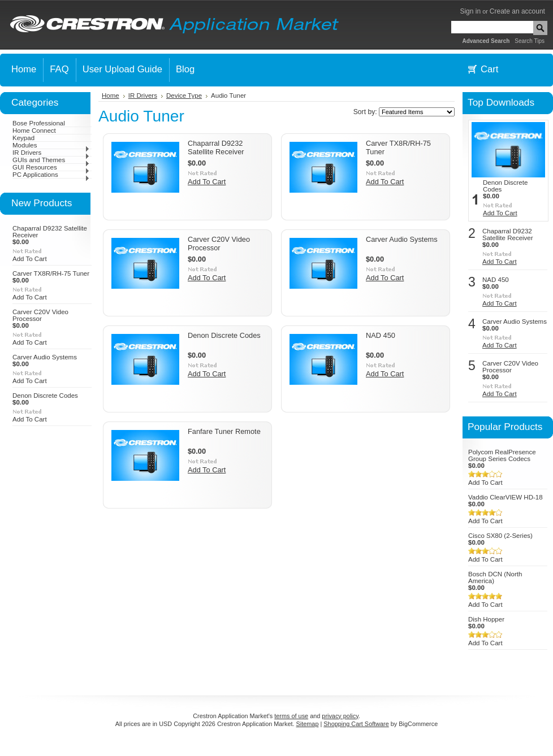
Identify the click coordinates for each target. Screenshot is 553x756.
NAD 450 (381, 335)
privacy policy (340, 716)
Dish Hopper (486, 619)
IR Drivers (51, 153)
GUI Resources (51, 167)
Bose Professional (39, 123)
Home (111, 95)
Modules (51, 145)
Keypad (23, 138)
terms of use (291, 716)
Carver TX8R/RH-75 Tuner (51, 273)
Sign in (470, 11)
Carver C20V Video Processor (40, 315)
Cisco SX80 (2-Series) (500, 536)
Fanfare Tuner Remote (224, 431)
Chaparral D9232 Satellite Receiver (216, 147)
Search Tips (530, 41)
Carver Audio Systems (45, 357)
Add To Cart (30, 259)
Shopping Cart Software (356, 724)
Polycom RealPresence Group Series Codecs (502, 455)
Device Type (184, 95)
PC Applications (51, 175)
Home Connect (34, 131)
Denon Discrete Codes (45, 396)
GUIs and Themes (51, 160)
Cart (489, 69)
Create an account (517, 11)
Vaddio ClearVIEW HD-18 (506, 497)
